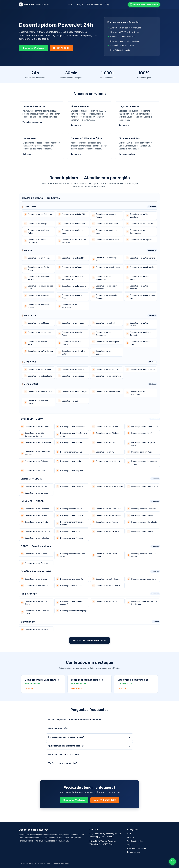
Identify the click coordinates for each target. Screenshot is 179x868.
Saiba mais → (77, 125)
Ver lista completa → (128, 154)
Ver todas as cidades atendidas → (89, 640)
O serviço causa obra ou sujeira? (64, 755)
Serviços (79, 4)
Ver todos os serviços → (33, 122)
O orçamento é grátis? (59, 728)
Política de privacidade (136, 848)
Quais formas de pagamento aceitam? (66, 746)
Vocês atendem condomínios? (63, 763)
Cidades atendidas (94, 4)
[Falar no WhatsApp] (173, 862)
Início (70, 4)
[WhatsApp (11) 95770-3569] (144, 5)
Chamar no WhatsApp (33, 48)
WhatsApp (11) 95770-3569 (101, 837)
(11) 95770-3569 (61, 48)
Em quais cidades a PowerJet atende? (66, 737)
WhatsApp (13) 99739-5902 (102, 844)
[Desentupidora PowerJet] (34, 4)
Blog (107, 4)
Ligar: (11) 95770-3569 (105, 800)
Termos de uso (133, 852)
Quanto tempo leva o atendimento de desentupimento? (75, 720)
